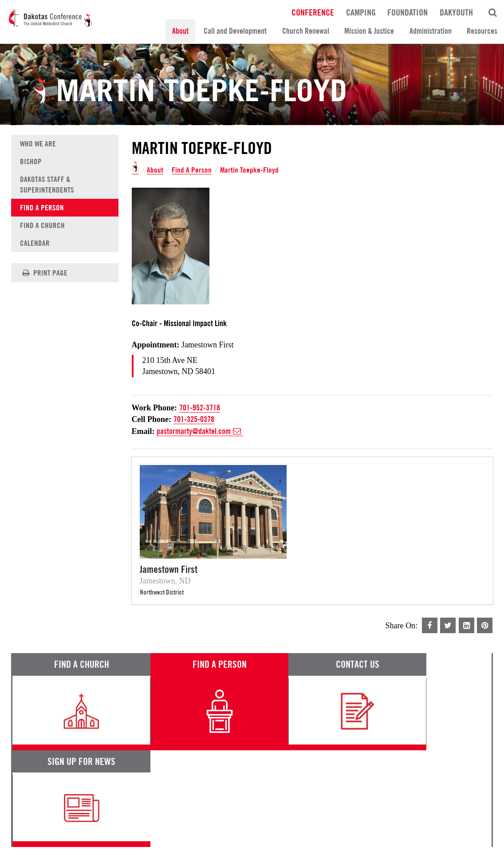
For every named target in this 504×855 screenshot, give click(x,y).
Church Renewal (306, 31)
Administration (431, 31)
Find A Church (42, 225)
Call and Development (235, 31)
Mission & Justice (369, 31)
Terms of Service (35, 827)
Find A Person (192, 170)
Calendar (35, 243)
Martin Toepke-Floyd (250, 170)
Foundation (408, 12)
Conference (313, 12)
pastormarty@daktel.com (200, 432)
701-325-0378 (194, 420)
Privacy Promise (90, 827)
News (308, 777)
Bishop (31, 162)
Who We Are (38, 144)
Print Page (44, 273)
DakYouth (456, 12)
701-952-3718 (200, 408)
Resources (482, 31)
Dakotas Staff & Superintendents (47, 185)
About (180, 31)
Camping (361, 12)
